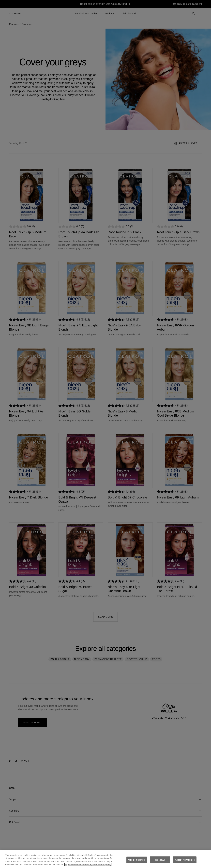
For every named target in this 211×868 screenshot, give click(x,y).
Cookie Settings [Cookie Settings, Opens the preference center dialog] (136, 863)
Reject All (160, 863)
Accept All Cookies (185, 863)
